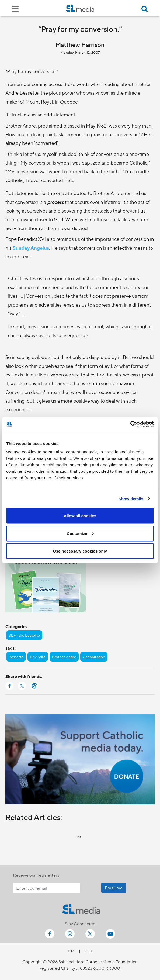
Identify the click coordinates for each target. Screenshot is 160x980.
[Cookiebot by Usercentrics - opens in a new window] (130, 424)
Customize (80, 533)
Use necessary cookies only (80, 551)
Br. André (38, 657)
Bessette (16, 657)
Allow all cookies (80, 516)
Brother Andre (64, 657)
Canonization (94, 657)
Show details (131, 498)
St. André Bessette (24, 635)
